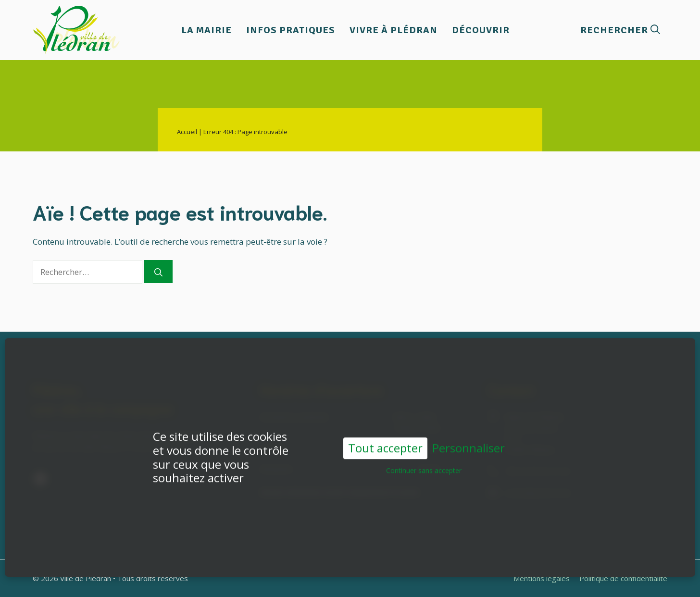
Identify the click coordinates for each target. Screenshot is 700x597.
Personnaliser (469, 441)
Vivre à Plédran (394, 30)
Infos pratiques (291, 30)
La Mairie (206, 30)
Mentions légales (542, 578)
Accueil (187, 132)
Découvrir (481, 30)
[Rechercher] (158, 272)
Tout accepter (385, 441)
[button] (620, 30)
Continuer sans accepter (424, 463)
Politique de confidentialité (623, 578)
